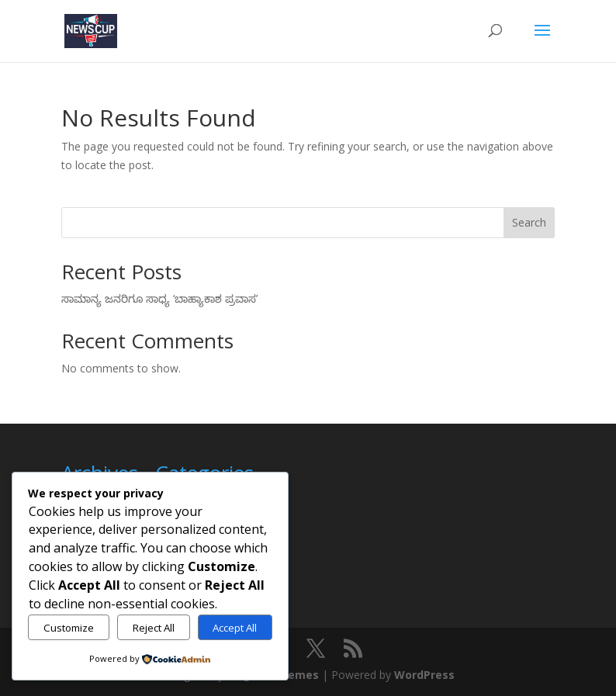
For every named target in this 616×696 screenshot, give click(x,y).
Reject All (154, 628)
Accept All (235, 628)
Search (529, 222)
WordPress (424, 675)
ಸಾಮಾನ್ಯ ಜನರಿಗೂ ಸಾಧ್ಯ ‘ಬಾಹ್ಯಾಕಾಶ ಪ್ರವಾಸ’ (159, 298)
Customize (69, 628)
